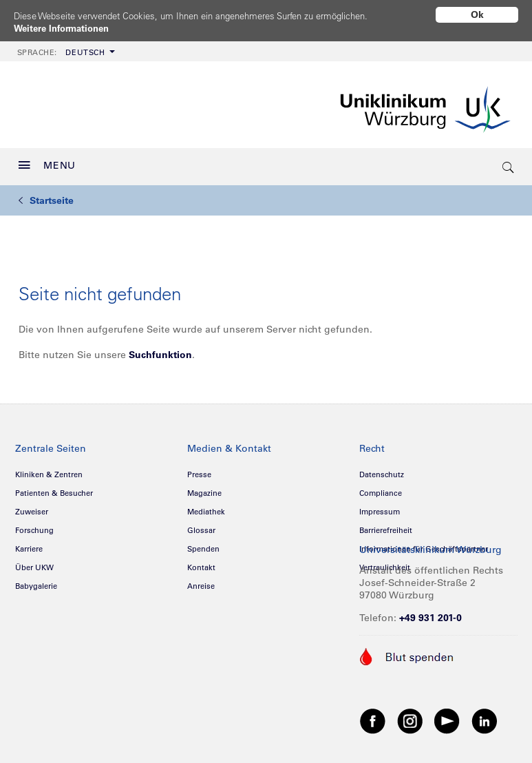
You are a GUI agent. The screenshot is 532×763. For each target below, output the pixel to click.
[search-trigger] (509, 162)
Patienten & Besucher (54, 488)
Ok (477, 14)
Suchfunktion (160, 350)
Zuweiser (32, 507)
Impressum (380, 507)
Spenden (203, 544)
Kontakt (201, 563)
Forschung (34, 525)
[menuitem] (65, 46)
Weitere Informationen (66, 28)
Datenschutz (382, 470)
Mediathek (206, 507)
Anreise (201, 581)
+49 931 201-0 (430, 613)
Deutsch (61, 48)
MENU (47, 160)
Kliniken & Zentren (49, 470)
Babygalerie (36, 581)
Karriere (29, 544)
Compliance (381, 488)
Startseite (46, 196)
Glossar (201, 525)
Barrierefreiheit (386, 525)
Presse (199, 470)
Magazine (204, 488)
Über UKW (34, 563)
